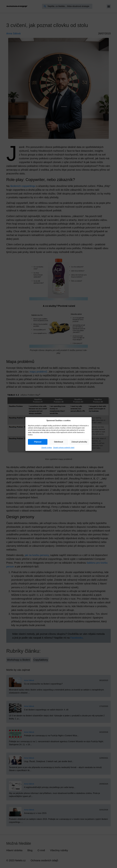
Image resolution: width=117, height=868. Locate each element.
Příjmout (38, 442)
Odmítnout (59, 442)
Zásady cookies (47, 448)
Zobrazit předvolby (79, 442)
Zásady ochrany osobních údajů (64, 448)
